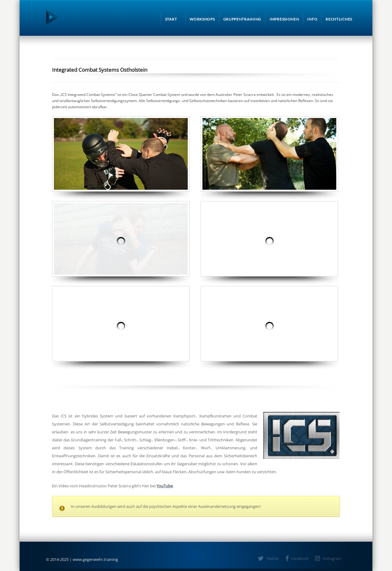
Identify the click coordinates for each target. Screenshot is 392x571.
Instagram (332, 558)
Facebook (300, 558)
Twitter (273, 558)
